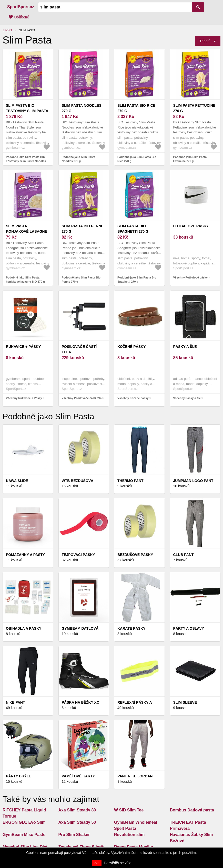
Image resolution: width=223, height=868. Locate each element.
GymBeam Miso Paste (24, 835)
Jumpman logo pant (193, 481)
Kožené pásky (131, 347)
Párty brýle (19, 776)
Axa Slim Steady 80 (77, 810)
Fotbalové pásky (191, 226)
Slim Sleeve (185, 702)
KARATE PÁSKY (131, 628)
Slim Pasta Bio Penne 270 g (83, 229)
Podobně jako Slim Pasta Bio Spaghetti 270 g (137, 280)
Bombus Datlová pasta (192, 810)
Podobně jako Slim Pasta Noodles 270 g (79, 159)
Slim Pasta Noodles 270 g (82, 108)
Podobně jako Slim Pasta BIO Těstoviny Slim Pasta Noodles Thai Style (26, 161)
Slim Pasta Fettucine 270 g (194, 108)
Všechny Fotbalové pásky (191, 277)
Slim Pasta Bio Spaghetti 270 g (133, 229)
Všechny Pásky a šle (187, 398)
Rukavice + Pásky (23, 347)
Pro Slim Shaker (74, 835)
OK (97, 863)
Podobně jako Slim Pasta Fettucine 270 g (190, 159)
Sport (7, 30)
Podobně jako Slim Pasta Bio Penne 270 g (81, 280)
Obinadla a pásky (24, 628)
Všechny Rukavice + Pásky (24, 398)
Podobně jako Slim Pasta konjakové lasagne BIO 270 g (25, 280)
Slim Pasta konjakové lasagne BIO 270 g (27, 231)
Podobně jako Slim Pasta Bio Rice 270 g (137, 159)
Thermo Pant (130, 481)
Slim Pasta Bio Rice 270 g (136, 108)
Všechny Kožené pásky (133, 398)
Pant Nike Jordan (135, 776)
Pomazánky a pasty (25, 555)
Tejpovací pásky (78, 555)
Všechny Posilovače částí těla (82, 398)
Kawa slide (17, 481)
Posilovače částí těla (79, 349)
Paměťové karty (78, 776)
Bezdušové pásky (135, 555)
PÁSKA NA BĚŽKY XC (81, 702)
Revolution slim (129, 835)
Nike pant (15, 702)
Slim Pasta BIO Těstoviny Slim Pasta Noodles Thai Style (27, 111)
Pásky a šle (185, 347)
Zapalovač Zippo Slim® (81, 847)
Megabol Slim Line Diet (25, 847)
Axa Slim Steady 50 (77, 822)
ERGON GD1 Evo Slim (24, 822)
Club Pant (184, 555)
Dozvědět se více (118, 863)
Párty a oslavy (189, 628)
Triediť (205, 41)
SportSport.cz (21, 7)
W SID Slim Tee (129, 810)
